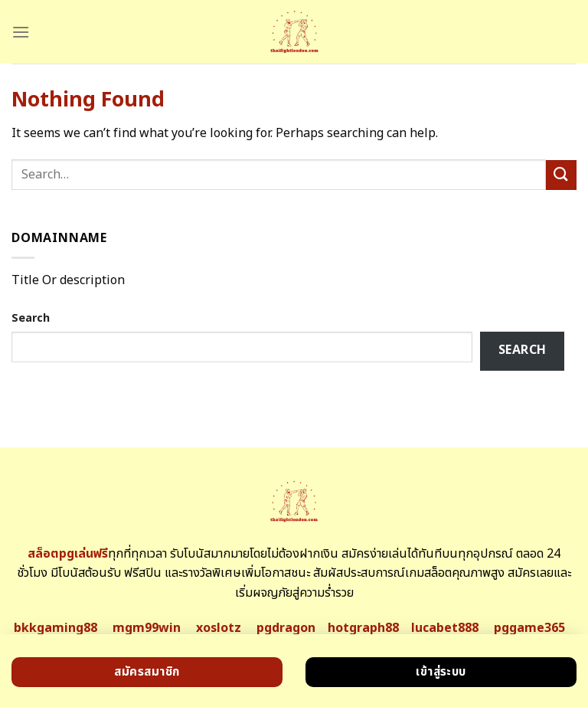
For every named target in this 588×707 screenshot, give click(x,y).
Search (31, 318)
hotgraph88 (363, 628)
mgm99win (147, 628)
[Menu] (21, 32)
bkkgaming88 (56, 628)
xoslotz (219, 628)
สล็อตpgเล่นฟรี (68, 554)
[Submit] (561, 175)
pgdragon (286, 628)
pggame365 (529, 628)
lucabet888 (445, 628)
